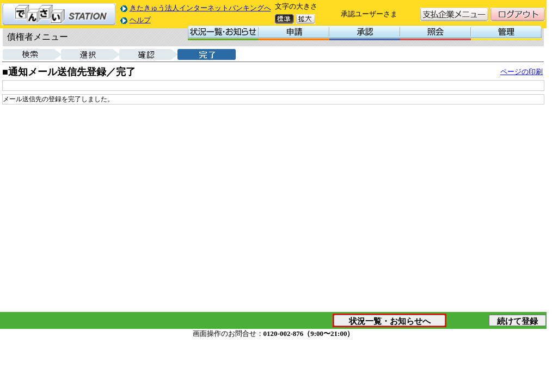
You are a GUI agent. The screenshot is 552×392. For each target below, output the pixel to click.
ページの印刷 (522, 72)
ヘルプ (140, 20)
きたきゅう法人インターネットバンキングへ (200, 8)
